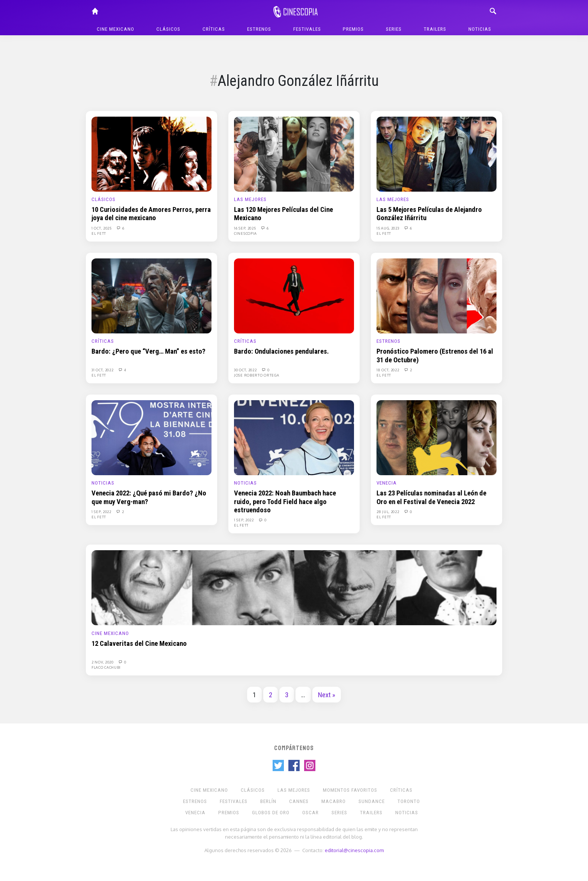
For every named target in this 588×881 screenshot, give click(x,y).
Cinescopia (245, 233)
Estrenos (259, 29)
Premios (353, 29)
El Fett (99, 233)
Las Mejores (250, 199)
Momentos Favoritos (350, 790)
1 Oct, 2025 (102, 228)
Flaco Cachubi (106, 667)
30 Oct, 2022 (246, 370)
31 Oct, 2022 (103, 370)
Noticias (480, 29)
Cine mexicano (115, 29)
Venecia (387, 483)
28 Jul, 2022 (388, 512)
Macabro (334, 801)
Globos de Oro (271, 813)
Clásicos (168, 29)
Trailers (435, 29)
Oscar (310, 813)
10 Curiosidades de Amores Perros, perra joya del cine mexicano (151, 214)
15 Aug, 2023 (388, 228)
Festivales (307, 29)
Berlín (268, 801)
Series (394, 29)
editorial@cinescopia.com (354, 850)
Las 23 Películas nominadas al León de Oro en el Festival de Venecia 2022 (431, 497)
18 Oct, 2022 (388, 370)
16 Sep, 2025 (245, 228)
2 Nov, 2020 (103, 662)
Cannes (299, 801)
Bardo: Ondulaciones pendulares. (281, 351)
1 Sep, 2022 (102, 512)
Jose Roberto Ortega (256, 375)
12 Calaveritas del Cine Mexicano (139, 644)
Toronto (409, 801)
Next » (327, 695)
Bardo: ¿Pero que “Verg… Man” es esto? (148, 351)
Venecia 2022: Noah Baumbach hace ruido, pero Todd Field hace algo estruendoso (285, 502)
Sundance (372, 801)
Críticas (214, 29)
